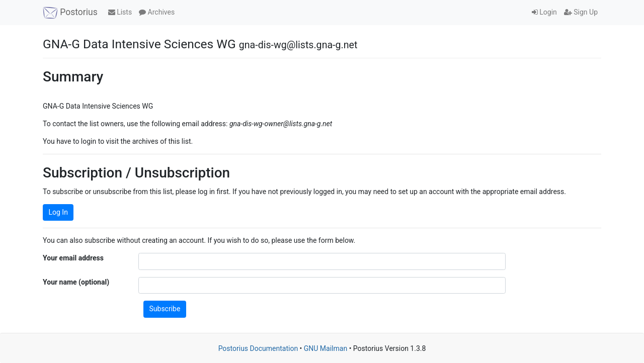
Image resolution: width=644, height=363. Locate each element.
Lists (120, 12)
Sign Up (581, 12)
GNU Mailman (326, 348)
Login (544, 12)
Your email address (73, 258)
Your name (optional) (76, 282)
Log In (58, 212)
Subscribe (165, 309)
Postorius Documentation (258, 348)
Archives (157, 12)
